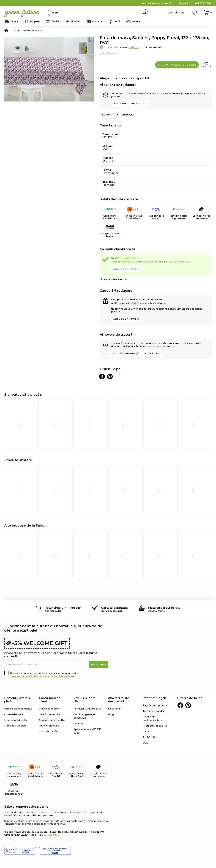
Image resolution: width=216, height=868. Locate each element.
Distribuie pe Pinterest (110, 377)
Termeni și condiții (154, 711)
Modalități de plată (15, 726)
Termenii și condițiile (23, 676)
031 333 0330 (203, 3)
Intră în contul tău (49, 714)
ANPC (146, 731)
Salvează (206, 67)
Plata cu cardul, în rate (164, 608)
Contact (183, 3)
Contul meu (176, 12)
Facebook (180, 705)
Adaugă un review (126, 269)
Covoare (97, 21)
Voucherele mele (49, 726)
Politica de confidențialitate (57, 676)
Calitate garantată (114, 608)
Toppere (35, 21)
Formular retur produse (87, 709)
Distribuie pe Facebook (102, 377)
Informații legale (155, 698)
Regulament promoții (155, 705)
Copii (117, 21)
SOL (145, 743)
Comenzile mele (14, 714)
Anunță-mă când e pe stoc (177, 65)
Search (144, 13)
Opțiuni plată (125, 115)
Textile (55, 21)
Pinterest (188, 705)
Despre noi (115, 709)
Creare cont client (50, 709)
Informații (106, 115)
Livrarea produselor (16, 720)
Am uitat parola (48, 731)
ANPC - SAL (150, 737)
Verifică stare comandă (156, 3)
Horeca (136, 21)
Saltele (14, 21)
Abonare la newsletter (130, 103)
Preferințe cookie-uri (155, 726)
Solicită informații (126, 353)
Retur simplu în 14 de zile (63, 608)
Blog (111, 714)
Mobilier (76, 21)
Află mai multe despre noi (119, 700)
